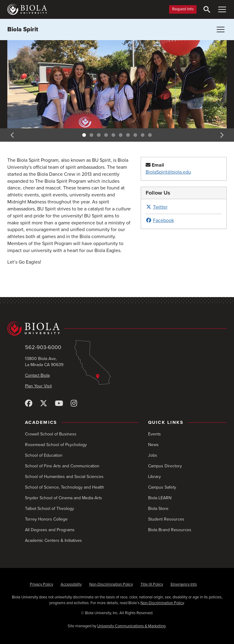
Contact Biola (37, 375)
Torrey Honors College (46, 519)
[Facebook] (29, 404)
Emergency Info (184, 584)
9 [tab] (143, 135)
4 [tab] (106, 135)
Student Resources (166, 519)
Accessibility (71, 584)
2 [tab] (91, 135)
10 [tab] (150, 135)
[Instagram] (74, 404)
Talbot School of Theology (50, 509)
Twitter (157, 207)
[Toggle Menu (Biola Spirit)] (221, 29)
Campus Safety (162, 487)
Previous (12, 135)
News (153, 445)
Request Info (183, 9)
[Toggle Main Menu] (222, 9)
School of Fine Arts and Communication (62, 466)
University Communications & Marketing (131, 626)
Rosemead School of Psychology (56, 445)
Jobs (153, 455)
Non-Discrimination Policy (111, 584)
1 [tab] (84, 135)
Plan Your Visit (38, 386)
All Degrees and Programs (50, 530)
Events (154, 434)
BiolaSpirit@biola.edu (168, 172)
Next (222, 135)
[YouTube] (59, 404)
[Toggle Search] (207, 9)
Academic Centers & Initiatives (53, 540)
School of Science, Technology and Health (65, 487)
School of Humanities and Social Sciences (64, 477)
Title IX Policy (152, 584)
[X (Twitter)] (44, 404)
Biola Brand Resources (170, 530)
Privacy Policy (41, 584)
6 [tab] (121, 135)
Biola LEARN (160, 498)
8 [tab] (135, 135)
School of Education (44, 455)
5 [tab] (113, 135)
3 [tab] (99, 135)
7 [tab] (128, 135)
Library (154, 477)
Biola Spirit (23, 29)
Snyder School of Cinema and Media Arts (64, 498)
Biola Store (158, 509)
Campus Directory (165, 466)
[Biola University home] (27, 9)
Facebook (160, 220)
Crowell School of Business (51, 434)
